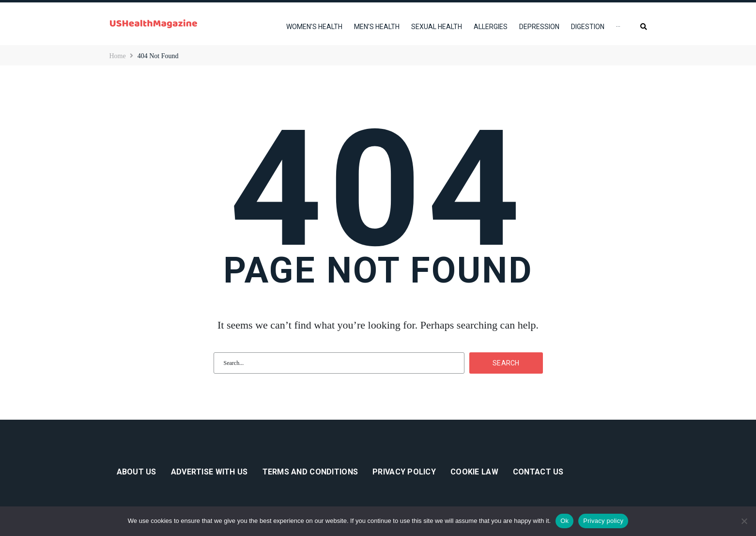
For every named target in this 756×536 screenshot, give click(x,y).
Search (506, 363)
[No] (744, 521)
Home (118, 56)
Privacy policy (603, 521)
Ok (564, 521)
